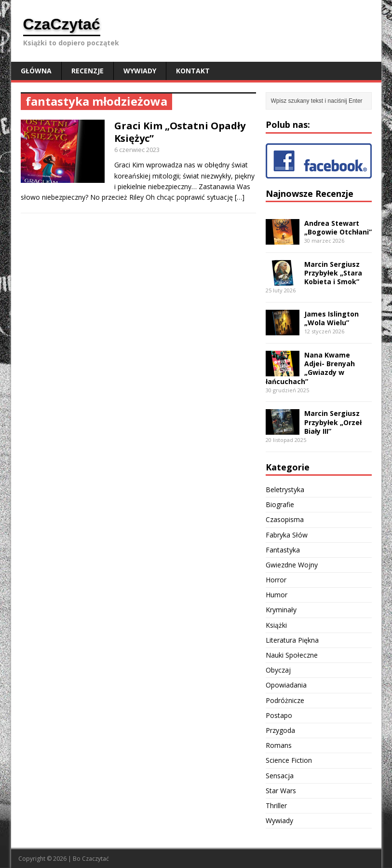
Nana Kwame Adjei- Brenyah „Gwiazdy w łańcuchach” (310, 368)
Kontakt (193, 71)
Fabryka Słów (287, 535)
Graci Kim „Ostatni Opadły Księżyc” (180, 132)
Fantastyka (283, 550)
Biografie (280, 504)
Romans (279, 745)
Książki (276, 625)
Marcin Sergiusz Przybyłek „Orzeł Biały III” (333, 422)
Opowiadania (286, 685)
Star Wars (281, 791)
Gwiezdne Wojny (292, 565)
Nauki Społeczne (292, 655)
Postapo (279, 715)
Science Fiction (289, 760)
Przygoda (280, 730)
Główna (36, 71)
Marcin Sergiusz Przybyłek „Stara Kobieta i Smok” (333, 273)
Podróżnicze (285, 700)
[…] (240, 197)
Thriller (276, 806)
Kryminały (281, 610)
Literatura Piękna (292, 640)
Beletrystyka (285, 489)
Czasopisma (285, 519)
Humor (277, 595)
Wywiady (140, 71)
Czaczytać (95, 859)
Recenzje (88, 71)
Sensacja (280, 776)
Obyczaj (278, 670)
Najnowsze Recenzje (310, 193)
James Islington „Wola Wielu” (331, 318)
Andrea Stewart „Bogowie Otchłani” (338, 227)
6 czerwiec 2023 (137, 150)
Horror (276, 580)
